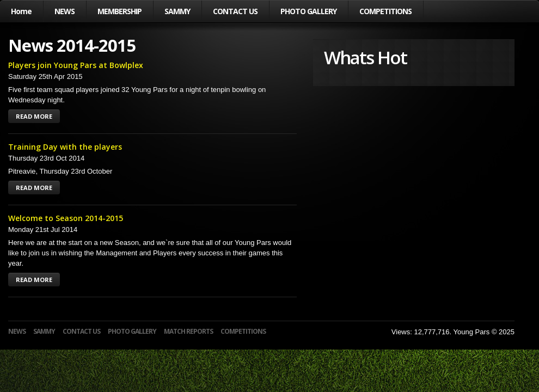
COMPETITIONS (385, 11)
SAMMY (177, 11)
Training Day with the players (65, 147)
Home (21, 11)
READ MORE (34, 116)
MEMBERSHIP (120, 11)
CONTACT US (235, 11)
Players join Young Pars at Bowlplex (76, 65)
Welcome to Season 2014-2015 (66, 218)
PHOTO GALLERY (308, 11)
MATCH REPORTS (188, 331)
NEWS (65, 11)
